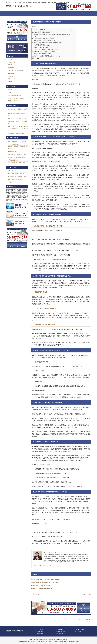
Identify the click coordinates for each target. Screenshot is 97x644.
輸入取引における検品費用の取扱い (42, 589)
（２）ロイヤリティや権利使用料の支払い (44, 46)
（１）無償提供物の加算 (40, 44)
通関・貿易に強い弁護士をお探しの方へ (17, 110)
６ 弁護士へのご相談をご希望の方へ (42, 54)
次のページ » (87, 594)
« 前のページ (35, 594)
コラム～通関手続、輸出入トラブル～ (17, 179)
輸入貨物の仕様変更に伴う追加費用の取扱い (45, 579)
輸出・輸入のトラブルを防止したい (17, 163)
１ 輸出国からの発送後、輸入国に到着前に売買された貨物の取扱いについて (51, 35)
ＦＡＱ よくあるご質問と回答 (15, 71)
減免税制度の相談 (12, 152)
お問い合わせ (11, 79)
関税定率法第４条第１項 (39, 153)
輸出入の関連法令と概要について (17, 133)
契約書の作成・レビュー (14, 101)
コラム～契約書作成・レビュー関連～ (17, 174)
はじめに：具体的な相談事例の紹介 (42, 32)
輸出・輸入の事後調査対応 (15, 95)
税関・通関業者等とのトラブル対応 (17, 141)
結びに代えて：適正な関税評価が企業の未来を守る (46, 56)
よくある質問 (55, 14)
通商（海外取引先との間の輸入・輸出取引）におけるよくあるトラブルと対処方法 (18, 128)
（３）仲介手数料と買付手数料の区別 (43, 48)
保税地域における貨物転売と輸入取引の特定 (45, 582)
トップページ (12, 14)
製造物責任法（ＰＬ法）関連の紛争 (16, 157)
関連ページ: (36, 58)
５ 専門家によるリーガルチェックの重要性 (44, 52)
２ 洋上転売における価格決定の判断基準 (44, 38)
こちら (42, 524)
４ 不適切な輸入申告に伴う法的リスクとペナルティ (46, 50)
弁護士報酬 (40, 14)
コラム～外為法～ (12, 171)
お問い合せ (84, 14)
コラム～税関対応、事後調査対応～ (17, 176)
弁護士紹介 (26, 14)
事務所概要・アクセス (69, 14)
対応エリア (10, 76)
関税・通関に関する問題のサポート (17, 155)
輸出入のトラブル (12, 90)
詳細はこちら (9, 201)
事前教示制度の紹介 (13, 144)
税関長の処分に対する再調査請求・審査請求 (17, 148)
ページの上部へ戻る (85, 619)
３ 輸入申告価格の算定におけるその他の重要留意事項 (47, 42)
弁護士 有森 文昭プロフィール (42, 565)
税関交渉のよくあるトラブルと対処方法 (17, 123)
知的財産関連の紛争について (15, 160)
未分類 (9, 182)
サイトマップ (78, 632)
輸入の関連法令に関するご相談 (16, 98)
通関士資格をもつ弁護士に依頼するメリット (18, 115)
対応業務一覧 (11, 62)
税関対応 (10, 93)
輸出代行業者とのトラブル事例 (41, 586)
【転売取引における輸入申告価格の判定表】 (45, 40)
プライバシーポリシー (80, 630)
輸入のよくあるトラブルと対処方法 (17, 119)
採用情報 (10, 82)
